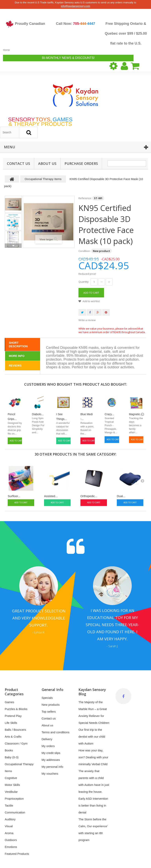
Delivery (47, 739)
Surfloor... (14, 496)
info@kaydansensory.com (76, 6)
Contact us (49, 718)
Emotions (11, 847)
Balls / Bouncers (15, 730)
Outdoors (11, 840)
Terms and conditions (56, 732)
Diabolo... (38, 414)
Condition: (84, 251)
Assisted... (51, 496)
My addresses (51, 760)
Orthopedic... (89, 496)
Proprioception (14, 799)
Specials (47, 698)
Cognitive (11, 778)
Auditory (10, 819)
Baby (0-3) (12, 757)
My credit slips (51, 753)
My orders (48, 746)
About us (47, 163)
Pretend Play (13, 716)
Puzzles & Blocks (16, 709)
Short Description (18, 344)
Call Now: (75, 24)
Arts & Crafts (13, 737)
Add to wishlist (91, 301)
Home (6, 50)
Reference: (85, 198)
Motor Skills (12, 785)
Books (9, 750)
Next (13, 246)
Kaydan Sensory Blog (92, 692)
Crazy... (109, 414)
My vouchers (50, 774)
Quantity (84, 282)
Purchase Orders (81, 163)
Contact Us (18, 163)
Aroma (9, 833)
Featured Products (17, 854)
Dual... (121, 496)
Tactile (9, 805)
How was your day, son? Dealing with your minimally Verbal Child (93, 757)
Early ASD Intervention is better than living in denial (93, 805)
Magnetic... (136, 414)
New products (51, 705)
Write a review (87, 320)
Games (9, 702)
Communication (15, 812)
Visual (9, 826)
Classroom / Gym (16, 743)
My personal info (52, 767)
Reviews (15, 366)
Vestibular (11, 792)
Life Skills (11, 723)
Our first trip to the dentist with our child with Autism (92, 737)
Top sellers (49, 712)
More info (17, 356)
